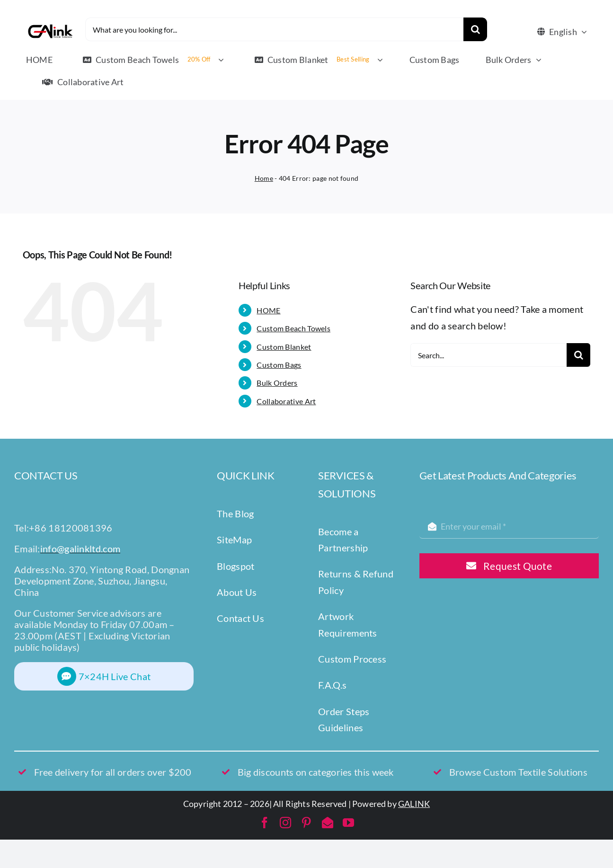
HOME (268, 310)
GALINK (414, 804)
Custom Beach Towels (293, 328)
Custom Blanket (284, 347)
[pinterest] (306, 823)
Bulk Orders (277, 383)
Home (264, 178)
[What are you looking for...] (275, 29)
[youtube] (348, 823)
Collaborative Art (286, 401)
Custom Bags (279, 365)
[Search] (475, 29)
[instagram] (285, 823)
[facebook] (265, 823)
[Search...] (489, 355)
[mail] (328, 823)
